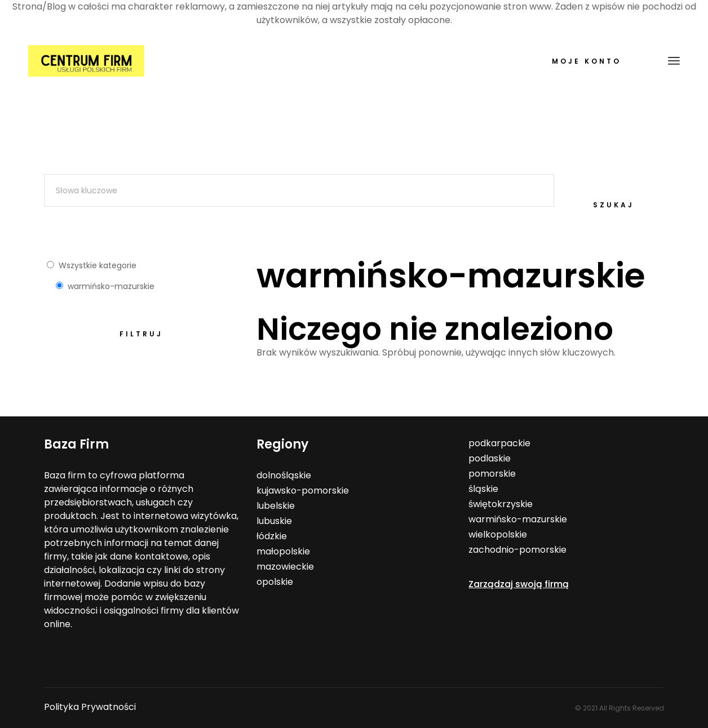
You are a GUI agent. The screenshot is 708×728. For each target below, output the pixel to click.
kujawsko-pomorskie (303, 490)
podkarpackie (499, 443)
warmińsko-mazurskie (518, 519)
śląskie (483, 489)
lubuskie (274, 521)
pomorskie (492, 474)
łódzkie (272, 536)
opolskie (275, 582)
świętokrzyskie (501, 504)
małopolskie (283, 551)
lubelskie (276, 506)
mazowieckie (285, 567)
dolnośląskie (284, 475)
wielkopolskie (498, 534)
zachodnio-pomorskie (517, 550)
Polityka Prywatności (90, 707)
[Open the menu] (674, 61)
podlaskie (490, 458)
